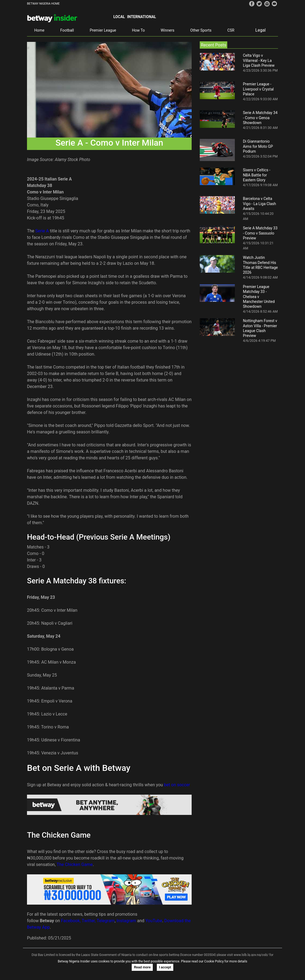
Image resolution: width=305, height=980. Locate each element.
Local (119, 17)
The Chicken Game (75, 864)
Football (67, 30)
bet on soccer (177, 785)
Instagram (126, 921)
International (142, 17)
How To (138, 30)
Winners (167, 30)
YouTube (154, 921)
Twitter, (89, 921)
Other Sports (201, 30)
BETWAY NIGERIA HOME (43, 4)
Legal (261, 30)
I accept (165, 967)
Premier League (103, 30)
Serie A (42, 231)
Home (39, 30)
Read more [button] (142, 967)
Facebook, (71, 921)
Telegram (106, 921)
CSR (231, 30)
